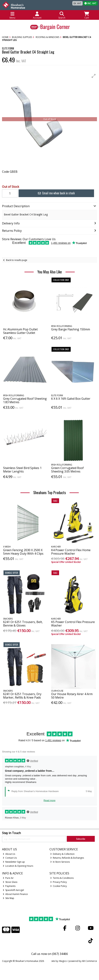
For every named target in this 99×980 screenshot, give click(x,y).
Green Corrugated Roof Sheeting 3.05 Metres (67, 470)
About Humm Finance (15, 894)
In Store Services (60, 862)
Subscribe (81, 839)
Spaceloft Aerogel (13, 890)
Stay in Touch (11, 833)
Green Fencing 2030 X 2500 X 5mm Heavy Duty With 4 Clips (23, 552)
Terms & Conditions (62, 878)
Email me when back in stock (56, 193)
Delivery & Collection (62, 854)
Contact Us (10, 858)
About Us (9, 854)
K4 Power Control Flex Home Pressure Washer (71, 552)
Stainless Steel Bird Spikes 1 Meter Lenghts (22, 470)
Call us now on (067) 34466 (50, 954)
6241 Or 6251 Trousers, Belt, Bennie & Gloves (23, 624)
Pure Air (8, 878)
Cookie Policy (59, 886)
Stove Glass (10, 882)
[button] (94, 76)
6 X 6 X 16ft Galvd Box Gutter (71, 399)
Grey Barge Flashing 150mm (71, 329)
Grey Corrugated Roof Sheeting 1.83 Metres (25, 400)
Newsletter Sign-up (14, 862)
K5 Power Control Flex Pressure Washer (73, 624)
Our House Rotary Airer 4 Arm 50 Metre (72, 696)
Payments (9, 886)
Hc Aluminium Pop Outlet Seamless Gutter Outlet (20, 331)
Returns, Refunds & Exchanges (67, 858)
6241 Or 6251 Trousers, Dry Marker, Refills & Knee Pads (22, 696)
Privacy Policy (59, 882)
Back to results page (17, 260)
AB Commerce (89, 961)
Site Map (9, 898)
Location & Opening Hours (18, 866)
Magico (63, 961)
